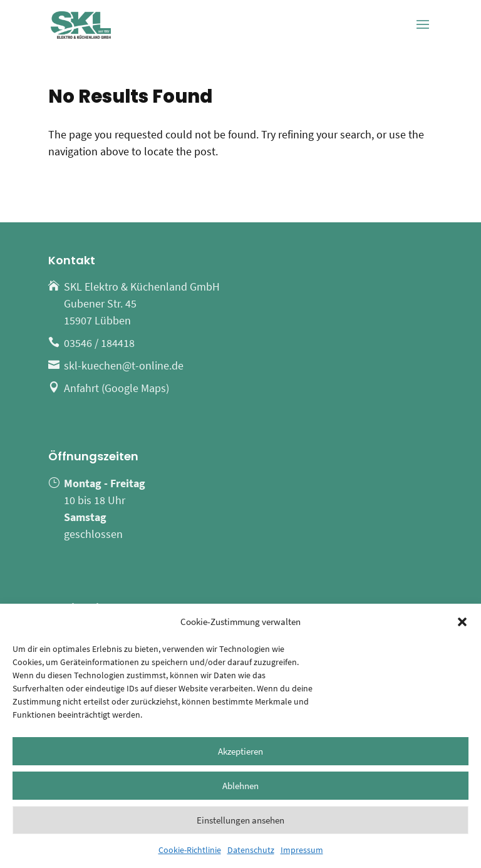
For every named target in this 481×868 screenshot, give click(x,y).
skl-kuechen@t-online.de (124, 365)
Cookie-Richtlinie (190, 850)
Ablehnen (240, 786)
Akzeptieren (240, 751)
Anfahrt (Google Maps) (116, 388)
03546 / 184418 (99, 343)
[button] (462, 622)
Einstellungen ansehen (240, 820)
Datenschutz (251, 850)
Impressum (302, 850)
